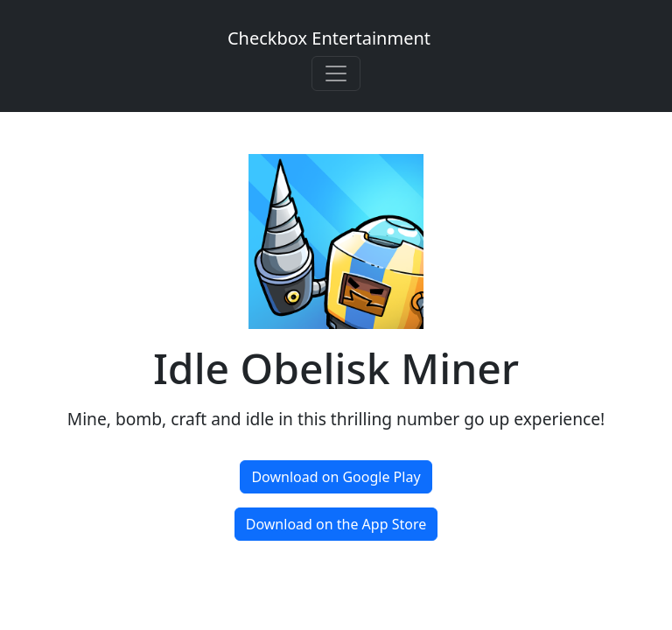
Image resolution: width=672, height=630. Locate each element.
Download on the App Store (336, 524)
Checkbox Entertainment (329, 38)
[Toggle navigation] (336, 73)
